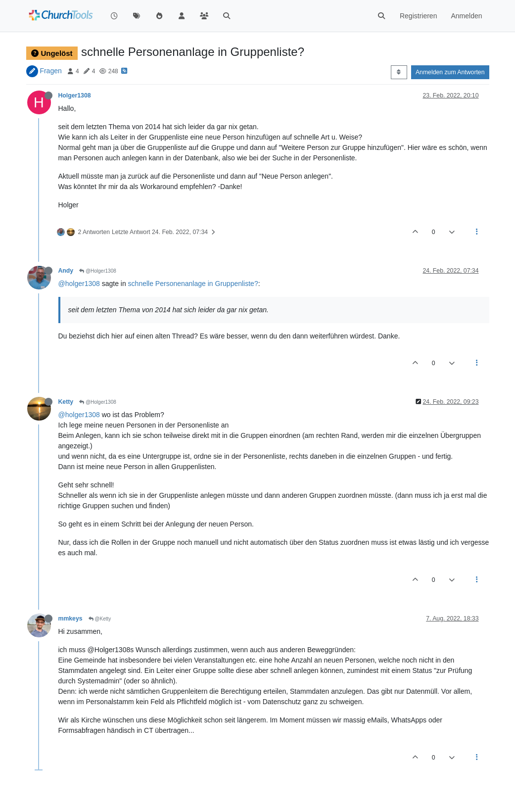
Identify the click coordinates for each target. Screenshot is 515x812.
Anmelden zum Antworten (450, 72)
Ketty (66, 402)
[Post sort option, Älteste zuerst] (399, 72)
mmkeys (70, 619)
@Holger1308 (98, 271)
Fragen (50, 71)
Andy (66, 271)
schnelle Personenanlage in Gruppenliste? (193, 284)
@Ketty (100, 619)
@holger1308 (79, 284)
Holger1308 (75, 96)
